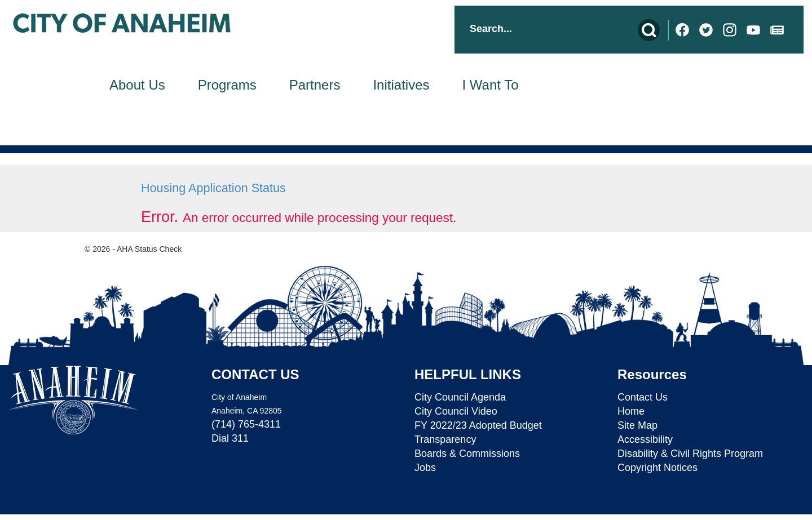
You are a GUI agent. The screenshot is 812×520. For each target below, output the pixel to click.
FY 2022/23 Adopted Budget (478, 425)
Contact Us (643, 397)
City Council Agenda (460, 397)
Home (631, 411)
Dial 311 (230, 438)
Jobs (425, 468)
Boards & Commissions (467, 454)
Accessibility (645, 439)
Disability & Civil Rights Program (690, 454)
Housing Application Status (213, 188)
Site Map (637, 425)
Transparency (445, 439)
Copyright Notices (657, 468)
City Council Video (456, 411)
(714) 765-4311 (246, 424)
